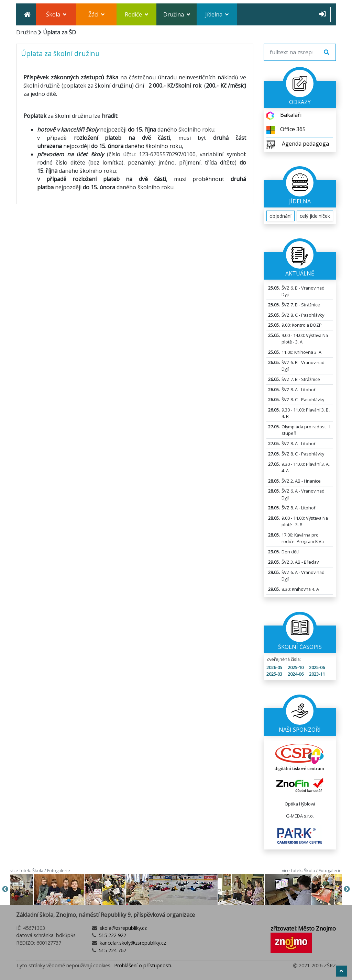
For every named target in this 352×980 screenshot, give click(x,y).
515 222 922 (112, 935)
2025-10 (296, 667)
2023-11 (317, 674)
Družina (177, 14)
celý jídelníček (315, 216)
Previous (5, 889)
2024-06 (296, 674)
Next (347, 889)
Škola (56, 14)
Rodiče (136, 14)
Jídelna (217, 14)
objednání (280, 216)
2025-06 (317, 667)
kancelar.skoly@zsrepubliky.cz (132, 943)
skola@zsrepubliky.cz (123, 928)
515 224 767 (112, 950)
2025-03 (274, 674)
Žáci (96, 14)
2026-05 (274, 667)
